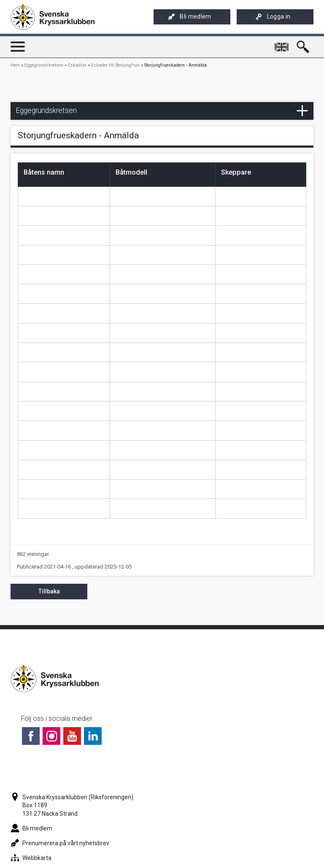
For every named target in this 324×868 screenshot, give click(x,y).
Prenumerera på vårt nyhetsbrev (60, 843)
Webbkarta (31, 858)
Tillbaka (49, 591)
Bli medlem (189, 17)
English (283, 43)
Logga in (273, 17)
